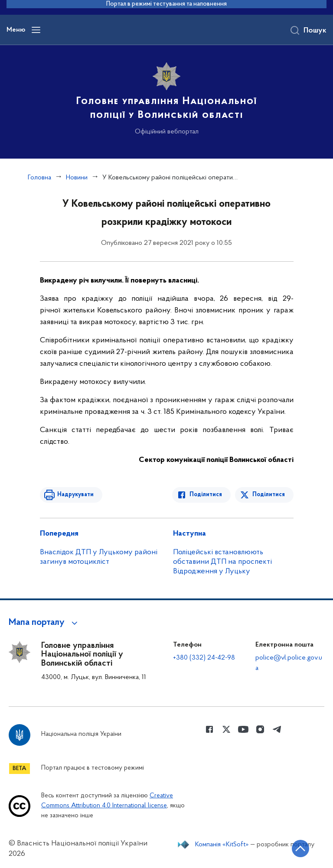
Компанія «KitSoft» (222, 845)
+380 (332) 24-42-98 (204, 658)
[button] (44, 623)
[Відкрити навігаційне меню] (36, 30)
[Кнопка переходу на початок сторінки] (300, 848)
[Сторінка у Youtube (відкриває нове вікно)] (243, 729)
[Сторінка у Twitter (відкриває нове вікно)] (226, 729)
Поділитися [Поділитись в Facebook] (206, 495)
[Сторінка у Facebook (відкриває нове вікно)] (209, 729)
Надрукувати (75, 495)
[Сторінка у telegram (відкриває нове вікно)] (277, 729)
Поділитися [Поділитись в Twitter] (269, 495)
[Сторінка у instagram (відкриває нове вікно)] (260, 729)
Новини (77, 178)
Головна (39, 178)
